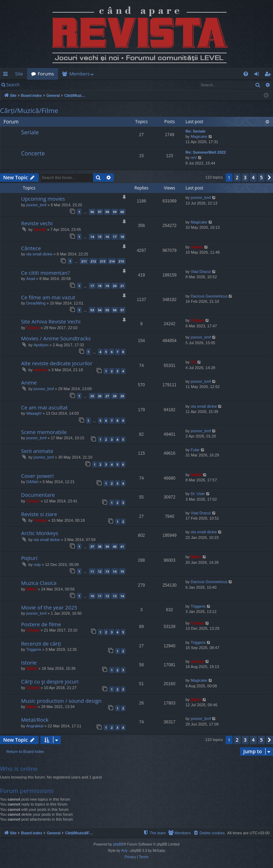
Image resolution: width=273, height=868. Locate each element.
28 (115, 396)
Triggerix (198, 606)
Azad (31, 279)
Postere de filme (41, 624)
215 (121, 261)
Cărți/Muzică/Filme (29, 111)
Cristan (33, 328)
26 (100, 396)
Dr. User (198, 494)
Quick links (7, 75)
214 (112, 261)
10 (92, 596)
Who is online (19, 769)
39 (107, 546)
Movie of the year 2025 (49, 607)
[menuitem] (137, 74)
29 (122, 396)
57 (100, 212)
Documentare (38, 495)
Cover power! (37, 476)
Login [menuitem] (258, 75)
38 (100, 546)
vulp (37, 565)
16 (107, 237)
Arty (124, 851)
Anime (29, 382)
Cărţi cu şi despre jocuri (50, 681)
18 (122, 237)
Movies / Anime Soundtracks (56, 338)
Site (19, 74)
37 (92, 546)
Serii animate (37, 451)
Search (13, 85)
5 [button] (261, 177)
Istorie (29, 662)
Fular (195, 450)
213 (103, 261)
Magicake (199, 136)
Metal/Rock (35, 720)
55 (107, 310)
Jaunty (40, 229)
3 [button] (245, 177)
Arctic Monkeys (40, 533)
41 (122, 546)
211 (84, 261)
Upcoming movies (43, 199)
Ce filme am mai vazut (48, 297)
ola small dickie (40, 254)
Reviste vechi (37, 223)
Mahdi (196, 475)
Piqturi (29, 558)
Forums (46, 74)
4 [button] (253, 177)
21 (122, 286)
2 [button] (237, 177)
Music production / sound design (61, 701)
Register (58, 85)
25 (92, 396)
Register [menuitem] (269, 75)
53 (92, 310)
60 (122, 212)
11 (92, 571)
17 (115, 237)
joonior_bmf (36, 205)
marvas (41, 370)
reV (194, 158)
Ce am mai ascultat (44, 407)
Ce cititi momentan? (45, 273)
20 (115, 286)
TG (193, 362)
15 (100, 237)
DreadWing (36, 303)
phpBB (118, 844)
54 (100, 310)
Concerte (33, 153)
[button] (269, 178)
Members (79, 74)
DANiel (32, 482)
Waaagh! (34, 413)
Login (35, 85)
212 (93, 261)
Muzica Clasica (39, 583)
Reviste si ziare (39, 514)
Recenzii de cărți (41, 643)
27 (107, 396)
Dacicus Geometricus (209, 296)
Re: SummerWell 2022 (206, 152)
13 (107, 571)
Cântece (31, 248)
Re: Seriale (196, 131)
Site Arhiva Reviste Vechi (51, 321)
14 (92, 237)
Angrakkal (35, 726)
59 (115, 212)
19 (107, 286)
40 (115, 546)
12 (100, 571)
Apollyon (41, 345)
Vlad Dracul (201, 272)
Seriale (30, 132)
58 (107, 212)
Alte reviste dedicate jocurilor (57, 363)
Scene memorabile (44, 432)
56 (92, 212)
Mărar (196, 557)
